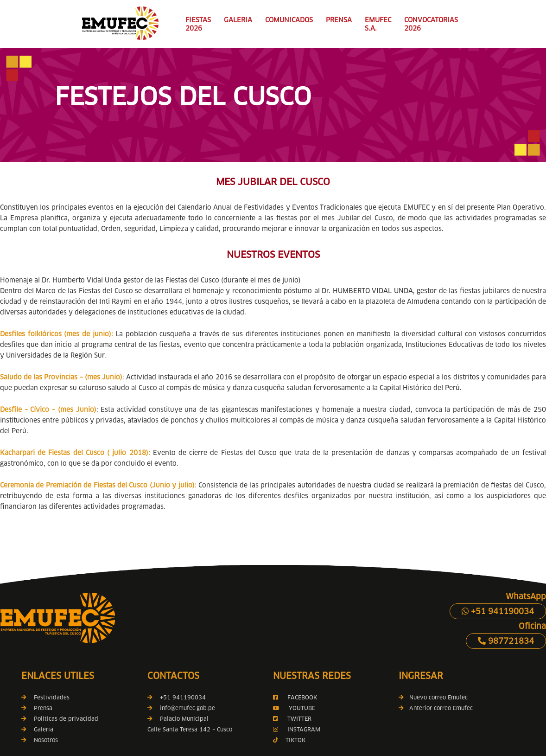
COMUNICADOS (289, 20)
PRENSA (339, 20)
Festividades (52, 697)
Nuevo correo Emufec (433, 697)
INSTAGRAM (303, 729)
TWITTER (299, 719)
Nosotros (46, 740)
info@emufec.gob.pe (187, 708)
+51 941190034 (498, 611)
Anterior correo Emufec (436, 708)
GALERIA (238, 20)
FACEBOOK (302, 697)
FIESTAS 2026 (198, 24)
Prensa (43, 708)
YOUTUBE (302, 708)
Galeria (44, 729)
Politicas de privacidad (66, 719)
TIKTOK (295, 740)
